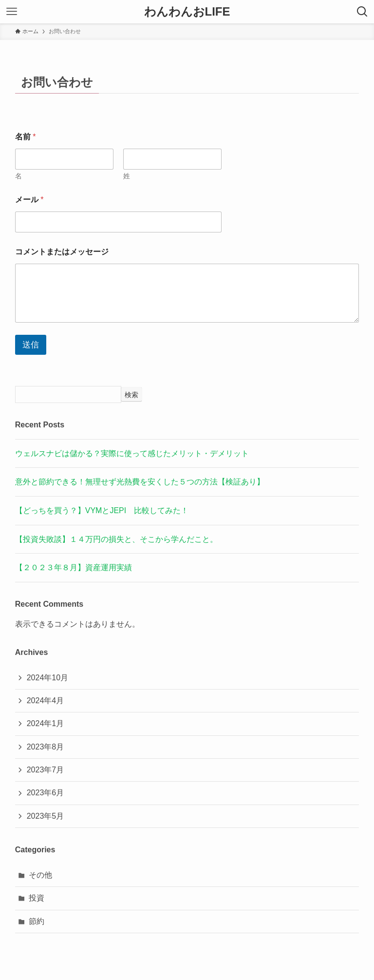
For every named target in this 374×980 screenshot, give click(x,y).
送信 (31, 345)
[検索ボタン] (362, 12)
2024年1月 (46, 723)
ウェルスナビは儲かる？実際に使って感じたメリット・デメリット (132, 453)
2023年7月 (46, 770)
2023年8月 (46, 747)
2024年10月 (47, 678)
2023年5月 (46, 816)
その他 (40, 875)
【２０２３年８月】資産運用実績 (74, 567)
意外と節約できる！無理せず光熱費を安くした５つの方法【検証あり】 (140, 482)
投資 (37, 898)
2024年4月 (46, 701)
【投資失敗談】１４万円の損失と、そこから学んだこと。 (116, 539)
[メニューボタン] (12, 12)
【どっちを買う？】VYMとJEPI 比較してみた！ (102, 510)
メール (29, 200)
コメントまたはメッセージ (62, 252)
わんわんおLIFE (187, 12)
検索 (131, 395)
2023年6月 (46, 793)
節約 (37, 921)
